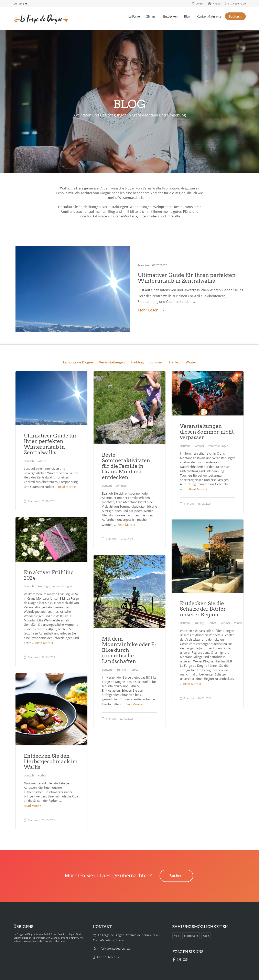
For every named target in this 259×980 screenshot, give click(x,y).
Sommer (156, 362)
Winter (191, 362)
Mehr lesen (151, 310)
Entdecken (170, 16)
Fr (26, 4)
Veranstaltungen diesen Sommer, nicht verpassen (207, 432)
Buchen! (176, 876)
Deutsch (29, 461)
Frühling (137, 362)
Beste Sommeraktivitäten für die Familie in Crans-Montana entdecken (126, 466)
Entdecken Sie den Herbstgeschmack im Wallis (51, 761)
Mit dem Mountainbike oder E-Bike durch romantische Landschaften (129, 650)
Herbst (174, 362)
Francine (33, 501)
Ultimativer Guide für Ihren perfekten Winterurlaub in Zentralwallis (187, 278)
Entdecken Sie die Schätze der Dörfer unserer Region (203, 609)
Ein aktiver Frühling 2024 (49, 575)
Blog (187, 16)
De (15, 4)
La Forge (134, 16)
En (21, 4)
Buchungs (235, 16)
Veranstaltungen (112, 362)
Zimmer (152, 16)
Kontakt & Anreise (209, 16)
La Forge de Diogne (78, 362)
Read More (66, 487)
